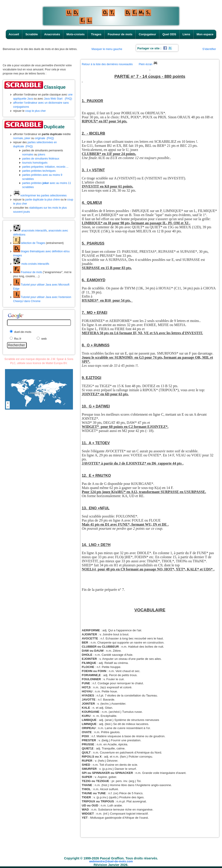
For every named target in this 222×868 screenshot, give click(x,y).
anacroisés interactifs (30, 231)
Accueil (14, 34)
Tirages (96, 34)
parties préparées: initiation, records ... (45, 167)
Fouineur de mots (120, 34)
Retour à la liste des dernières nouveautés (107, 64)
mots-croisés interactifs (31, 264)
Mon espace (205, 34)
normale (18, 138)
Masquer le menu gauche (107, 49)
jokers (41, 155)
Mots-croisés (75, 34)
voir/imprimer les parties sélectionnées (40, 196)
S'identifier (209, 49)
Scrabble (32, 34)
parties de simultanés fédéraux (41, 159)
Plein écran (148, 64)
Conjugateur (147, 34)
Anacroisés (52, 34)
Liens (186, 34)
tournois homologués (35, 163)
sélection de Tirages (29, 243)
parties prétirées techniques (39, 171)
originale (40, 138)
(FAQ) (68, 99)
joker (27, 138)
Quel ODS (169, 34)
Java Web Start (53, 99)
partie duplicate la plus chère (42, 200)
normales (28, 155)
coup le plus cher (35, 111)
